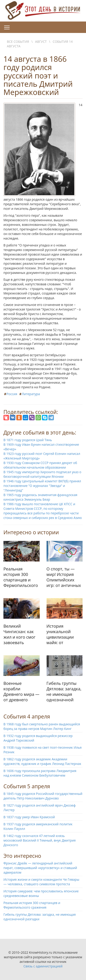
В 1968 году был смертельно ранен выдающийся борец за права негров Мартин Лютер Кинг (42, 726)
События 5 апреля (27, 786)
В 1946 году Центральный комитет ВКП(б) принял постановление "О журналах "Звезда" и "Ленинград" (42, 486)
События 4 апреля (27, 716)
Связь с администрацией (43, 966)
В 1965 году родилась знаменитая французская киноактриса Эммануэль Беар (40, 497)
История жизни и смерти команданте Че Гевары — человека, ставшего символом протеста (41, 882)
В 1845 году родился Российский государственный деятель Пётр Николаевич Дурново (43, 796)
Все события (18, 42)
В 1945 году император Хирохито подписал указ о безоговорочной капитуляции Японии (42, 474)
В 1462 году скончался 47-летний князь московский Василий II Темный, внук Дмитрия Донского (40, 840)
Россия (12, 394)
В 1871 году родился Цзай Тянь (28, 440)
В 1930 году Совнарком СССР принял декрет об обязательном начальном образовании (40, 465)
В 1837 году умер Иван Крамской (29, 817)
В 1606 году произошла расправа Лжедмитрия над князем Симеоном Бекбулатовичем (40, 773)
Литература (31, 394)
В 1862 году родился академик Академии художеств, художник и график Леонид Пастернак (42, 761)
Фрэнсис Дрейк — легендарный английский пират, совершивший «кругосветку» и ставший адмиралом (40, 868)
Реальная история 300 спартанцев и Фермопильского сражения (32, 905)
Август (41, 42)
